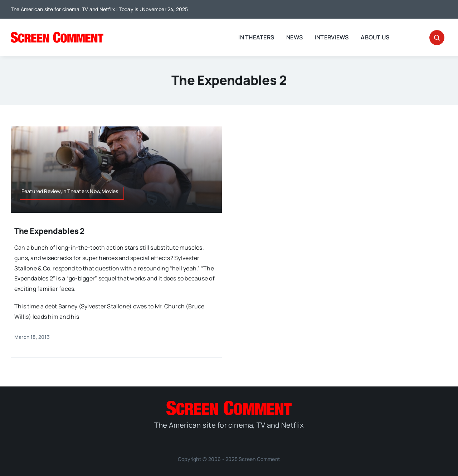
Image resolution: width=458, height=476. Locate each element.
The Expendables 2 (49, 231)
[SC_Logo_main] (57, 35)
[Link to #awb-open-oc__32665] (437, 38)
